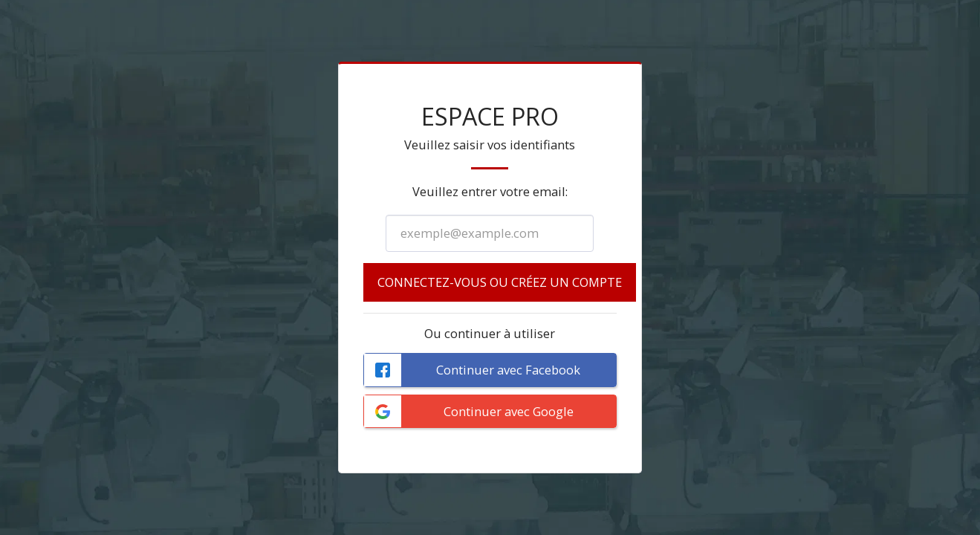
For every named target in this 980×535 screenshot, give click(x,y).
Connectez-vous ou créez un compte (500, 282)
